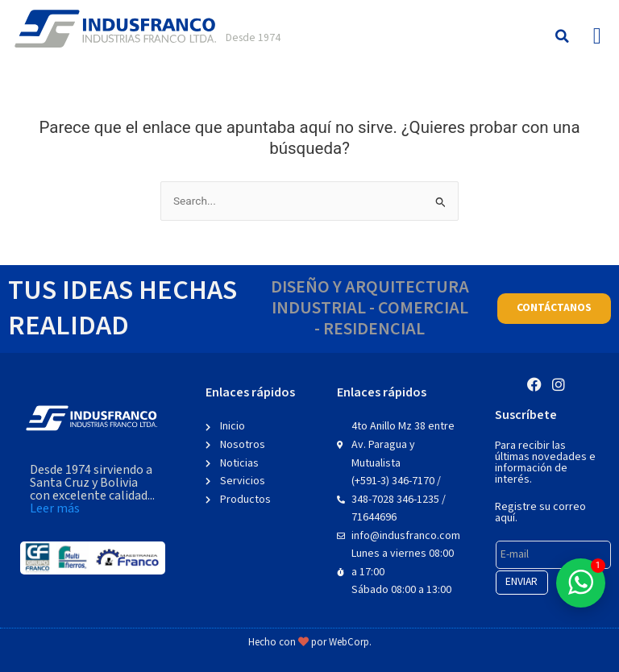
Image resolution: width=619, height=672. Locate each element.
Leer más (55, 509)
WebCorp (349, 643)
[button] (562, 37)
